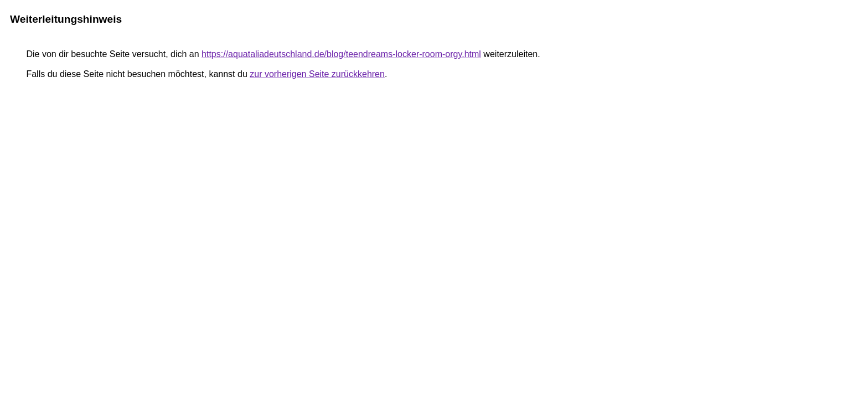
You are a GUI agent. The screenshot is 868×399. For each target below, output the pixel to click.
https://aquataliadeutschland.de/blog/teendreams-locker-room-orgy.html (341, 54)
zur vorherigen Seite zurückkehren (317, 74)
